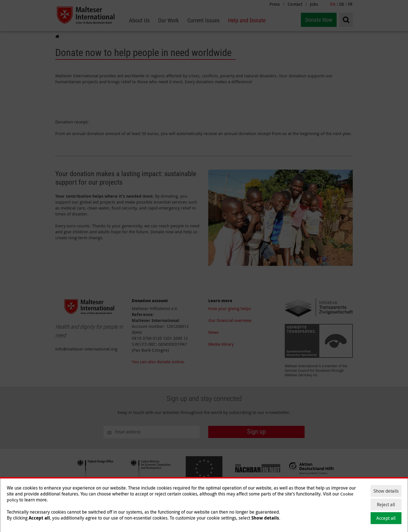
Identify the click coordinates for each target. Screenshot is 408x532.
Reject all (386, 505)
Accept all (386, 518)
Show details (386, 491)
